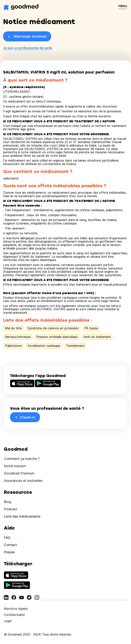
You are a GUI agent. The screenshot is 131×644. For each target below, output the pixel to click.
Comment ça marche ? (22, 459)
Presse (9, 552)
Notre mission (15, 466)
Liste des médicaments (22, 516)
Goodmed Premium (19, 473)
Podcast (11, 509)
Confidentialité (14, 615)
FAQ (7, 538)
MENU (123, 6)
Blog (7, 502)
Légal (8, 621)
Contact (10, 545)
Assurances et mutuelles (23, 481)
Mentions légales (16, 609)
